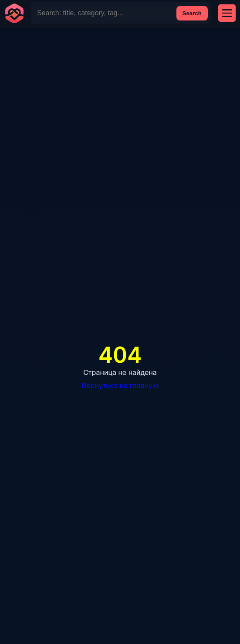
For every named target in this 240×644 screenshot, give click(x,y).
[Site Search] (103, 13)
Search (192, 13)
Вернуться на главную (120, 385)
